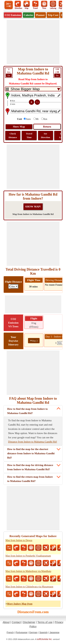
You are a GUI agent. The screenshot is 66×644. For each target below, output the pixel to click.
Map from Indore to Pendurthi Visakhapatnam (28, 556)
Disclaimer (29, 622)
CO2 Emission (13, 15)
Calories (28, 15)
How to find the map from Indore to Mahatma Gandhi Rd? (27, 411)
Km (9, 73)
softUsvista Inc (44, 639)
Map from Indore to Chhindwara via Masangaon (29, 587)
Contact (16, 622)
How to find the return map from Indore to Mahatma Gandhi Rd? (30, 479)
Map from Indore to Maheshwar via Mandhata (28, 571)
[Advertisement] (33, 42)
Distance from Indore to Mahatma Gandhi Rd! (33, 442)
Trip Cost (53, 15)
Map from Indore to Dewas (19, 540)
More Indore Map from (20, 604)
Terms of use (45, 622)
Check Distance (13, 135)
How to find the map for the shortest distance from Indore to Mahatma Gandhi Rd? (31, 453)
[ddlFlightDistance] (14, 286)
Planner (40, 15)
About (6, 622)
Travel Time (29, 135)
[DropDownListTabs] (33, 89)
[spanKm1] (61, 343)
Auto (28, 119)
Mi (37, 119)
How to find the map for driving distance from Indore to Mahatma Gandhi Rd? (30, 467)
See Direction (45, 135)
